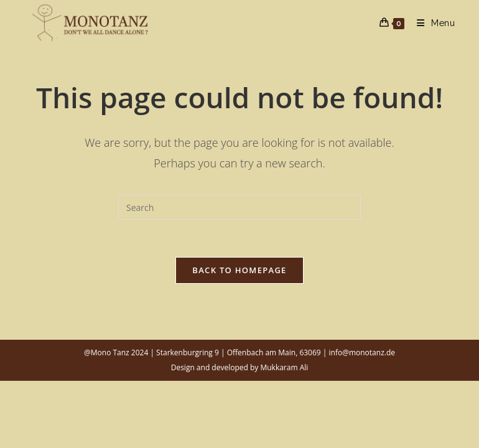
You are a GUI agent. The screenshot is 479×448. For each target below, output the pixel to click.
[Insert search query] (240, 207)
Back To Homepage (239, 270)
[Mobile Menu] (431, 23)
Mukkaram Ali (284, 367)
